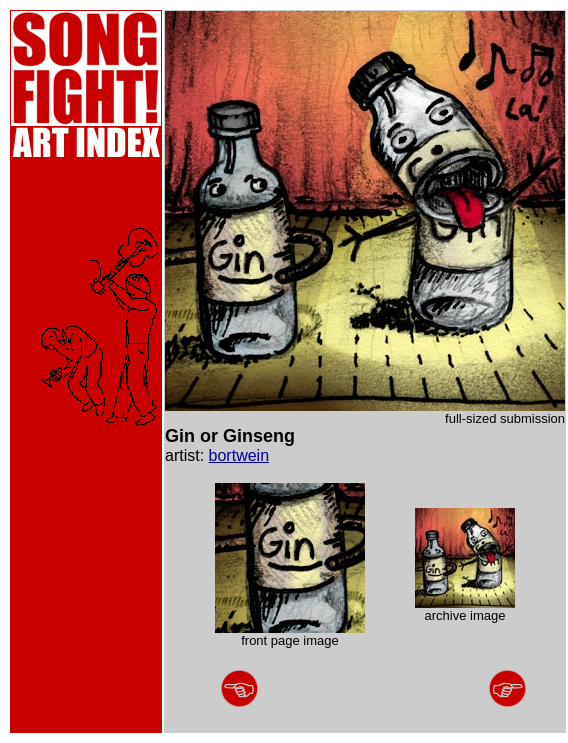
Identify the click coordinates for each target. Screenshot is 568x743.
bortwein (239, 455)
